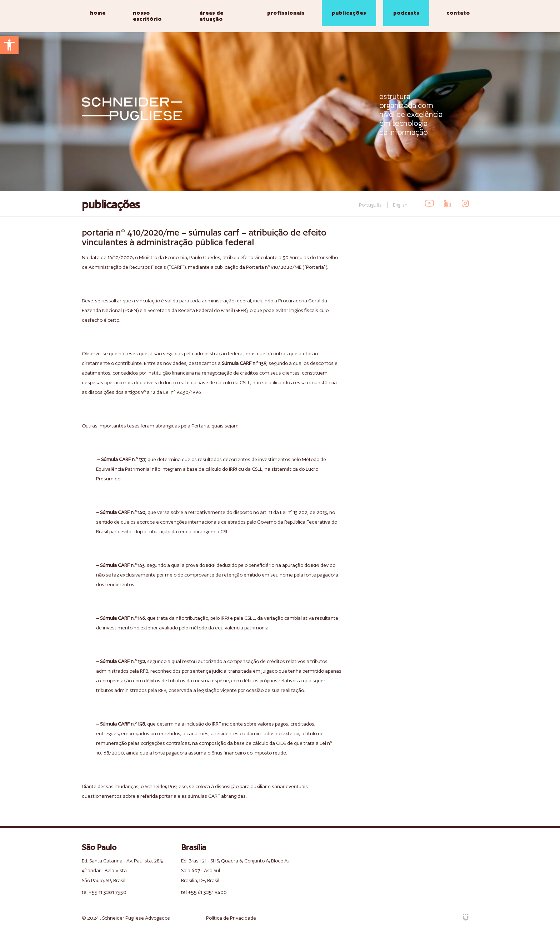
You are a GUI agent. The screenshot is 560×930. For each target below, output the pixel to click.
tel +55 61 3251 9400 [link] (204, 892)
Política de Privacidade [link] (231, 918)
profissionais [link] (286, 13)
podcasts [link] (406, 13)
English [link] (400, 205)
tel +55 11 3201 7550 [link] (104, 892)
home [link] (98, 13)
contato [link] (458, 13)
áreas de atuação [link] (212, 16)
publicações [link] (349, 13)
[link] (9, 45)
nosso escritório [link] (147, 16)
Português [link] (370, 205)
